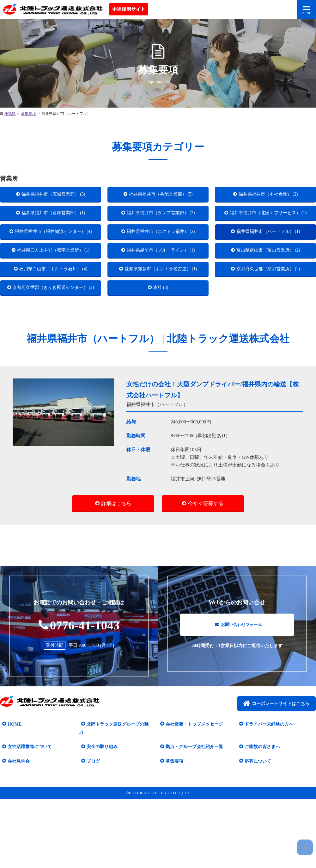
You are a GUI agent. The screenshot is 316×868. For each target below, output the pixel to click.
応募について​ (256, 813)
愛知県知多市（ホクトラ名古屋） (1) (161, 311)
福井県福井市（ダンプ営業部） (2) (161, 217)
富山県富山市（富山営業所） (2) (268, 277)
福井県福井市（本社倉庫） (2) (268, 195)
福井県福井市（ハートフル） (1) (268, 247)
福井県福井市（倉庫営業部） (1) (54, 217)
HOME (12, 785)
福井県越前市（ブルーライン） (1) (161, 277)
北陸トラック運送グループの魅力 (118, 785)
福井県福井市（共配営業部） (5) (161, 195)
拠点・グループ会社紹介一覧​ (192, 799)
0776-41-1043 (79, 685)
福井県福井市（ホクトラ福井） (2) (161, 247)
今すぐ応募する (206, 563)
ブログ (91, 813)
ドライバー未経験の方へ (267, 785)
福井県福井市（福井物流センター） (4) (54, 251)
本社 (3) (161, 337)
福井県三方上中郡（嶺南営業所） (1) (54, 281)
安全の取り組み (100, 799)
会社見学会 (16, 813)
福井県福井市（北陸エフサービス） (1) (269, 221)
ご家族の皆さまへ (260, 799)
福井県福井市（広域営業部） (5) (54, 195)
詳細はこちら (116, 563)
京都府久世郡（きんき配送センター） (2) (54, 341)
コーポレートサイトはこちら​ (276, 764)
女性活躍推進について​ (27, 799)
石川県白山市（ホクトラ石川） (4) (54, 307)
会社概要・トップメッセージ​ (192, 785)
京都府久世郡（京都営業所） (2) (268, 307)
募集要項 (172, 813)
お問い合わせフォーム (239, 688)
